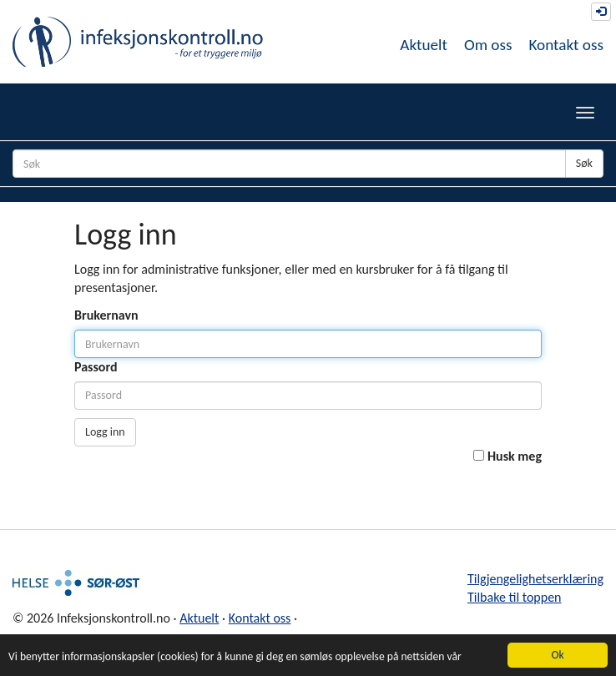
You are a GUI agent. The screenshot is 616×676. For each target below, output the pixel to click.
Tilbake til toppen (515, 597)
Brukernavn (106, 315)
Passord (96, 367)
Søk (584, 163)
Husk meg (515, 456)
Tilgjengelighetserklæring (535, 579)
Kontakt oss (566, 45)
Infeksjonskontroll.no (138, 42)
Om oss (488, 45)
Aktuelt (424, 45)
